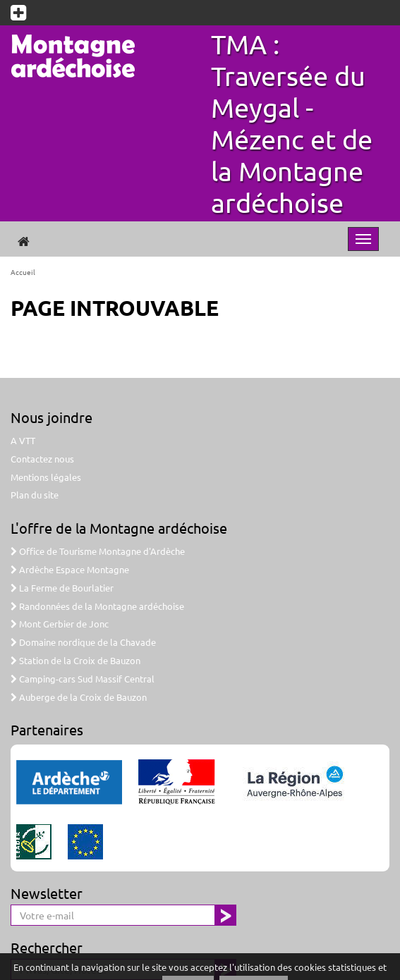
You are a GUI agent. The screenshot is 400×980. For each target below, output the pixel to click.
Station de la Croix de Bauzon (75, 660)
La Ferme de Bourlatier (62, 588)
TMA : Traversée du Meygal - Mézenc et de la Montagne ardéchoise (292, 123)
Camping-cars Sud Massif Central (83, 679)
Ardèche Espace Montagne (70, 569)
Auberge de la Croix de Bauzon (79, 697)
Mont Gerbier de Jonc (60, 624)
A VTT (23, 440)
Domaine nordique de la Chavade (83, 642)
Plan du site (35, 495)
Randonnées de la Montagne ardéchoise (97, 606)
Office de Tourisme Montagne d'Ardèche (98, 551)
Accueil (23, 272)
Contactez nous (42, 459)
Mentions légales (46, 477)
